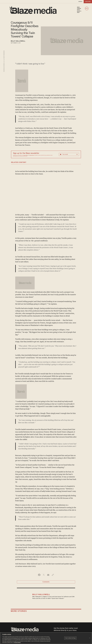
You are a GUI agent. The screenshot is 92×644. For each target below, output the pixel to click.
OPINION (79, 9)
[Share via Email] (48, 575)
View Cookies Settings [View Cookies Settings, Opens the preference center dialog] (70, 638)
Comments (46, 582)
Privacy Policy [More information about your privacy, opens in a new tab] (17, 643)
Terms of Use (32, 155)
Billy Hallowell (18, 41)
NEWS (78, 7)
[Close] (90, 638)
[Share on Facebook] (39, 575)
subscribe (88, 2)
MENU (87, 9)
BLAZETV (79, 11)
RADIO (79, 10)
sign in (80, 2)
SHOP (78, 13)
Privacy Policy (26, 155)
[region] (46, 638)
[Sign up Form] (69, 154)
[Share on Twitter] (44, 575)
